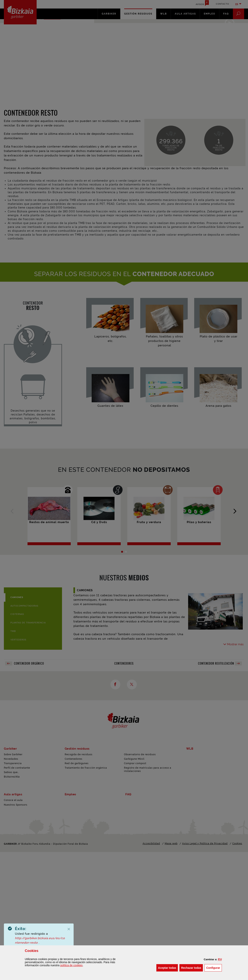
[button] (220, 959)
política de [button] (71, 965)
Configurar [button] (214, 968)
